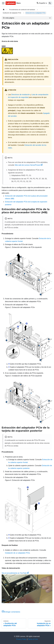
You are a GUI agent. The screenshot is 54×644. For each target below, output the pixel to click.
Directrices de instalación (21, 95)
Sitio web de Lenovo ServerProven (29, 165)
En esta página (9, 18)
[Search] (50, 3)
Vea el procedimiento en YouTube (15, 573)
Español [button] (41, 3)
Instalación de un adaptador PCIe (17, 553)
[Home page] (4, 10)
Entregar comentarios (11, 612)
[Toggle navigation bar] (3, 3)
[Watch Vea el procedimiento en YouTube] (27, 589)
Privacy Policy (21, 639)
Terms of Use (33, 639)
